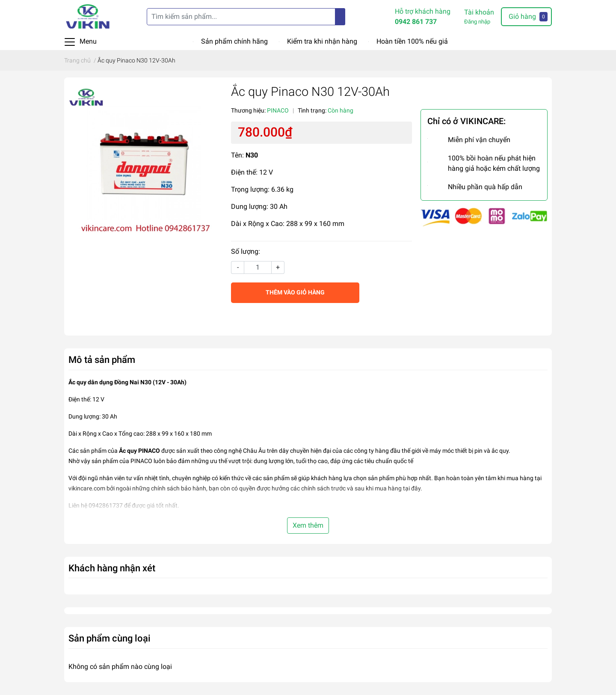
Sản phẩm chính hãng (234, 41)
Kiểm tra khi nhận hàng (322, 41)
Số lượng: (246, 251)
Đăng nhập (477, 22)
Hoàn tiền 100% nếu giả (412, 41)
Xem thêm (308, 525)
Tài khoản (479, 12)
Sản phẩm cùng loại (110, 638)
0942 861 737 (416, 22)
